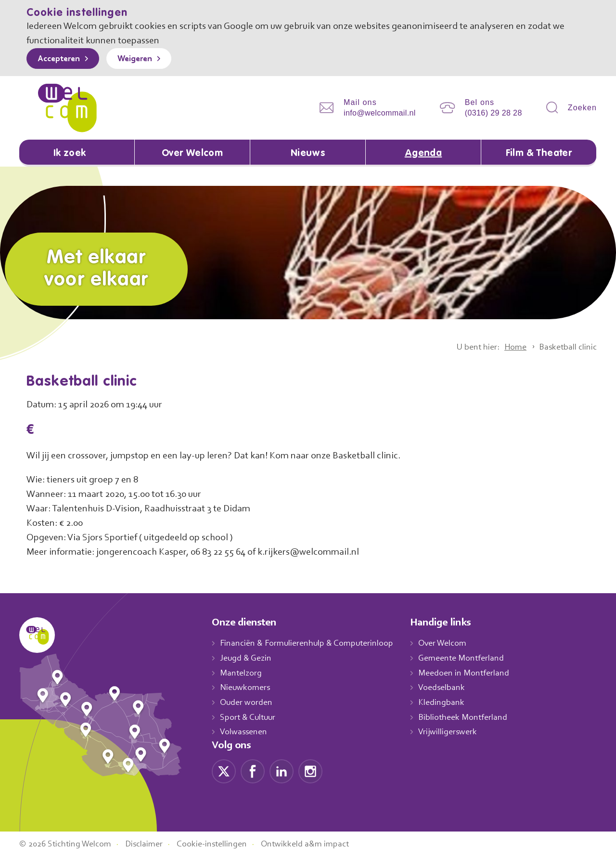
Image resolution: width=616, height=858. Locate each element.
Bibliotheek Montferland (473, 718)
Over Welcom (192, 154)
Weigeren (142, 59)
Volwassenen (245, 733)
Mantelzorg (241, 674)
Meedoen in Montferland (474, 674)
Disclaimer (152, 845)
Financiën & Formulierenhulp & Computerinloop (311, 644)
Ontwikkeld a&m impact (320, 845)
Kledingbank (451, 703)
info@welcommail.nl (380, 113)
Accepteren (61, 59)
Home (510, 348)
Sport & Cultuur (250, 718)
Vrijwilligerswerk (458, 733)
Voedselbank (452, 689)
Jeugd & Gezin (248, 659)
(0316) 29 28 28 (494, 113)
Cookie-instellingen (223, 845)
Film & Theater (539, 154)
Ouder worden (247, 703)
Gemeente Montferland (472, 659)
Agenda (423, 154)
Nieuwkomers (246, 689)
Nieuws (308, 154)
